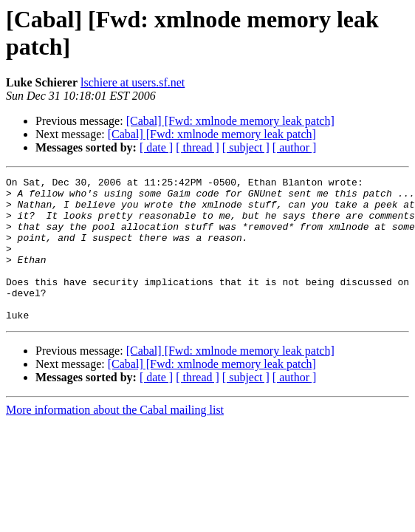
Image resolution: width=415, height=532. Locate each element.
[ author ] (295, 147)
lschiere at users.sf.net (133, 82)
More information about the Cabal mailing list (115, 439)
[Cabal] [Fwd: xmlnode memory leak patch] (230, 121)
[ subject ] (246, 147)
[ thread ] (198, 147)
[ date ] (156, 147)
